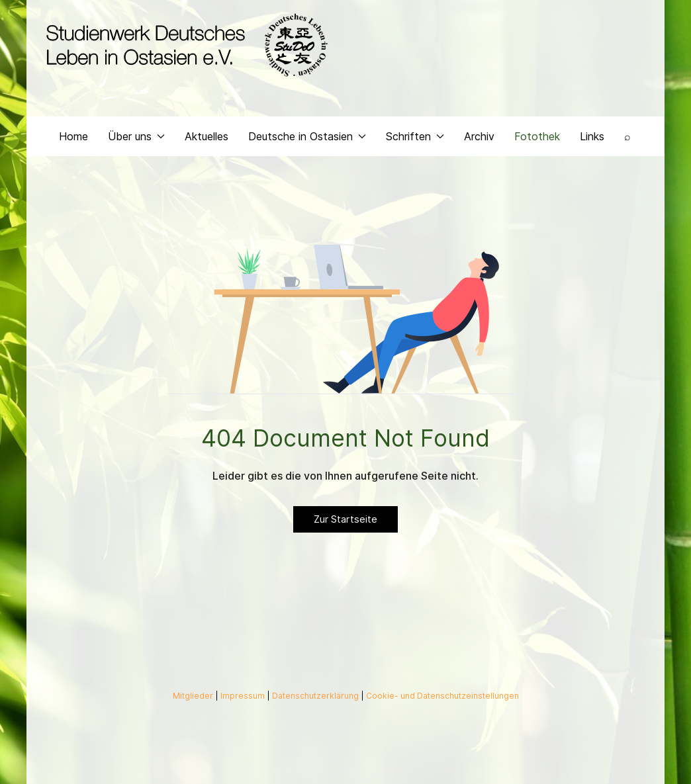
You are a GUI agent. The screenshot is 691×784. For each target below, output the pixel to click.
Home (73, 136)
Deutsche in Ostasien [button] (307, 136)
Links (592, 136)
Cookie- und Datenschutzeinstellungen (442, 696)
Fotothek (537, 136)
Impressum (244, 696)
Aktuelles (207, 136)
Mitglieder (194, 696)
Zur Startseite (345, 519)
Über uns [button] (136, 136)
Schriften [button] (415, 136)
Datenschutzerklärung (316, 696)
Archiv (479, 136)
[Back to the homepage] (184, 45)
